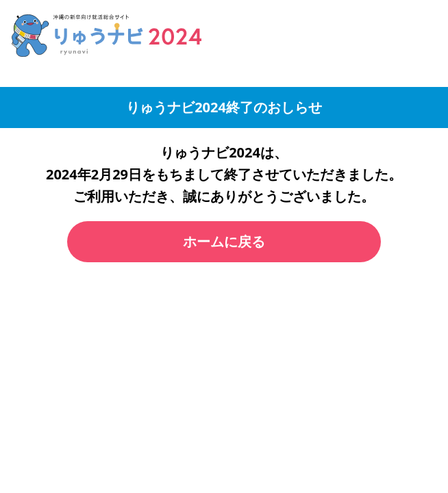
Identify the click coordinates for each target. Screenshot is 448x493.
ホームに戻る (224, 241)
